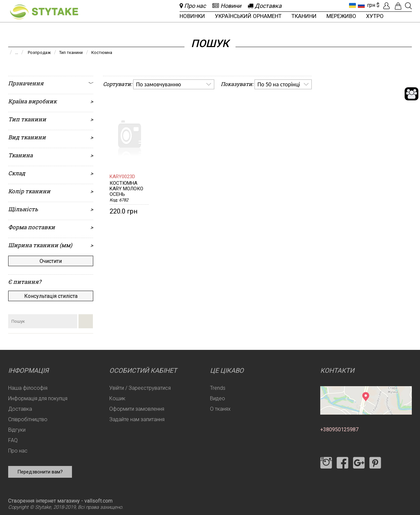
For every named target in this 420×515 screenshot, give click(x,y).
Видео (218, 398)
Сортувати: (117, 84)
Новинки (192, 16)
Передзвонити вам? (40, 472)
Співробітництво (28, 419)
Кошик (117, 398)
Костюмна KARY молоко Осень (126, 189)
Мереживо (341, 16)
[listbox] (174, 84)
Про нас (18, 451)
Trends (218, 388)
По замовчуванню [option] (158, 84)
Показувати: (237, 84)
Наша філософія (28, 388)
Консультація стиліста (51, 296)
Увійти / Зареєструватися (140, 388)
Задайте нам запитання (137, 419)
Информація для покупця (38, 398)
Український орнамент (248, 16)
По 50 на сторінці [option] (279, 84)
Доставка (20, 409)
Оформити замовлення (137, 409)
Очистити (51, 261)
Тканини (304, 16)
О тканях (220, 409)
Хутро (375, 16)
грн (371, 5)
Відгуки (17, 430)
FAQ (13, 440)
